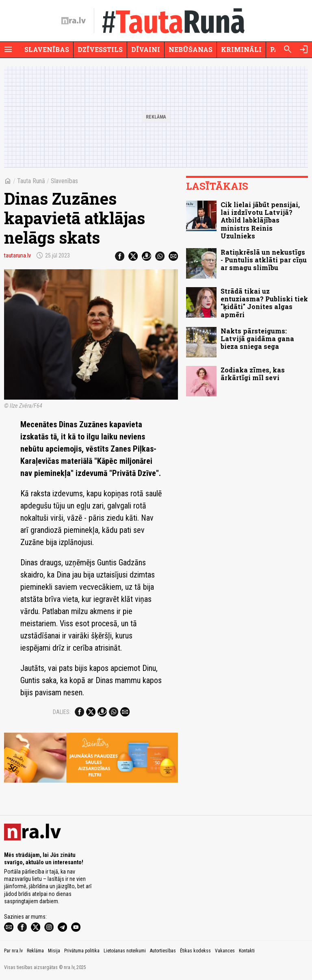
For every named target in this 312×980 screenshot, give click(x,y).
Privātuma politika (82, 951)
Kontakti (247, 951)
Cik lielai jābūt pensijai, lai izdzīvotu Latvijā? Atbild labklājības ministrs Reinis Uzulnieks (260, 220)
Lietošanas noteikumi (125, 951)
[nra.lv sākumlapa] (74, 21)
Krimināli (241, 49)
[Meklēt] (288, 50)
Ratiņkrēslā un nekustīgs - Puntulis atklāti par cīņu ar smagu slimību (264, 260)
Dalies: (62, 712)
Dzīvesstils (100, 49)
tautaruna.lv (17, 255)
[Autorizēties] (304, 50)
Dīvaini (146, 49)
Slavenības (47, 49)
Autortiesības (163, 951)
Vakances (225, 951)
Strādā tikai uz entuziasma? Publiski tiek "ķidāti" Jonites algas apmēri (264, 303)
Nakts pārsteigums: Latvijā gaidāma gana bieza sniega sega (257, 339)
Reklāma (35, 951)
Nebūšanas (191, 49)
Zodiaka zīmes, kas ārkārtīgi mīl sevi (253, 374)
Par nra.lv (13, 951)
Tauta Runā (31, 181)
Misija (54, 951)
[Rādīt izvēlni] (8, 50)
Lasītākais (217, 186)
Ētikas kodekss (195, 951)
